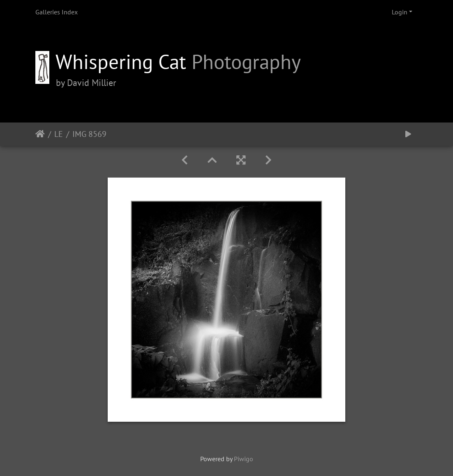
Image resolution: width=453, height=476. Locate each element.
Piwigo (244, 459)
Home (40, 134)
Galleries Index (57, 12)
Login (400, 12)
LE (59, 134)
